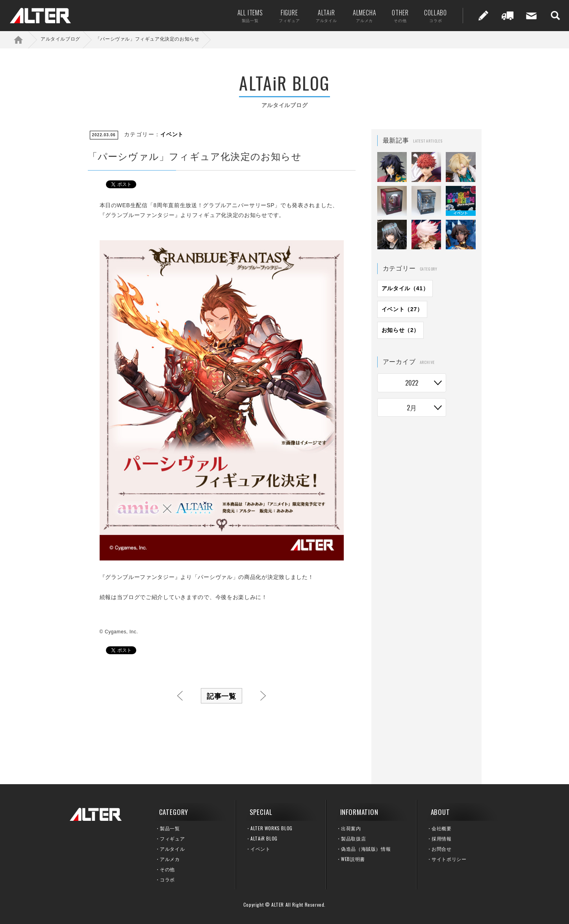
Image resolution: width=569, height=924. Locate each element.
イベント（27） (402, 309)
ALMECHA (361, 16)
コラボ (167, 879)
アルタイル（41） (405, 288)
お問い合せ (528, 16)
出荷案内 (504, 16)
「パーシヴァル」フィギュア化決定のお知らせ (147, 39)
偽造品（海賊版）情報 (366, 849)
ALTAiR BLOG (264, 838)
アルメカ (170, 859)
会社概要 (441, 828)
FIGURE (285, 16)
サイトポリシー (449, 859)
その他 (167, 869)
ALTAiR (322, 16)
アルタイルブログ (60, 39)
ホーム (24, 40)
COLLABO (432, 16)
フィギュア (172, 838)
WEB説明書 (353, 859)
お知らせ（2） (401, 330)
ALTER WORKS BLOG (272, 828)
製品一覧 (170, 828)
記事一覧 (222, 696)
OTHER (396, 16)
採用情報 (441, 838)
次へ (263, 696)
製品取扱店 (353, 838)
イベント (172, 134)
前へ (180, 696)
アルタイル (172, 849)
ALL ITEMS (246, 16)
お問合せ (441, 849)
